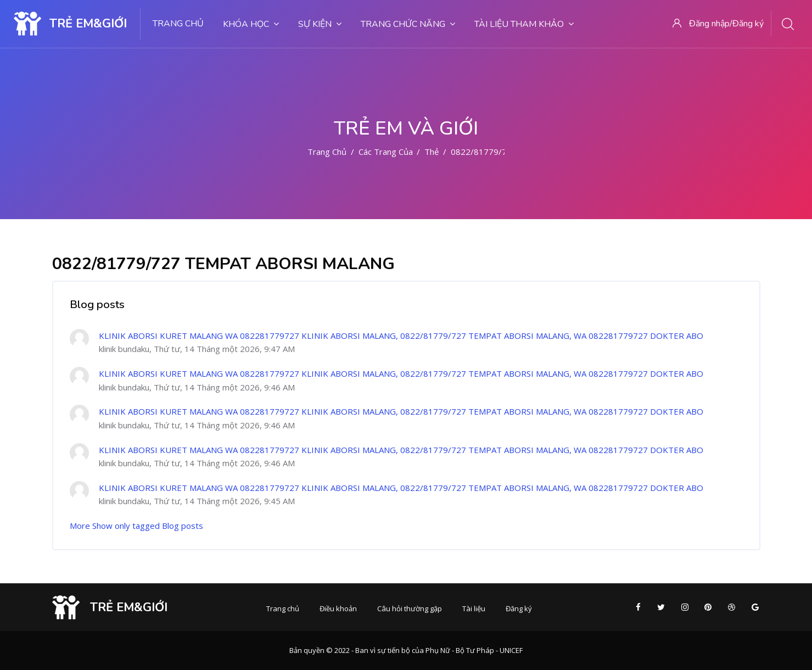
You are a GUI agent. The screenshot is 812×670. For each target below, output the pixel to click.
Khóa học (251, 24)
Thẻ (432, 152)
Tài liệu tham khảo (524, 24)
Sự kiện (320, 24)
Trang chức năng (408, 24)
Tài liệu (474, 608)
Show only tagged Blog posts (148, 526)
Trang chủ (178, 24)
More (80, 526)
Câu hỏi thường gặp (410, 608)
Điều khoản (338, 608)
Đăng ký (519, 608)
